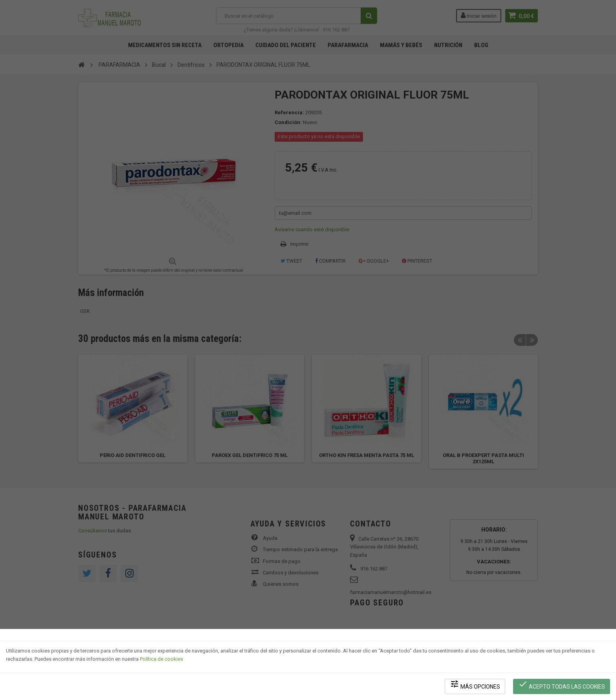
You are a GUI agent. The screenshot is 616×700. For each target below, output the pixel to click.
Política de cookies (161, 659)
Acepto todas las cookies (562, 684)
